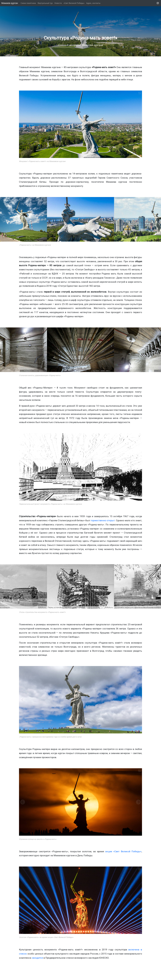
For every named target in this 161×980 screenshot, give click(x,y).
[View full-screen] (140, 93)
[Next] (157, 219)
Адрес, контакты (93, 3)
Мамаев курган (10, 3)
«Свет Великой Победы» (74, 3)
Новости (58, 3)
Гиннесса (109, 278)
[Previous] (4, 219)
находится (37, 958)
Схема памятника (28, 3)
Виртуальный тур (45, 3)
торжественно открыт (103, 520)
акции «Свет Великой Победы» (123, 851)
